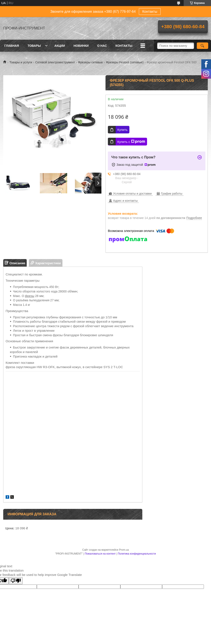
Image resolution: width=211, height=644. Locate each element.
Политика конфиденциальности (137, 554)
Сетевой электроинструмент (55, 62)
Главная (12, 46)
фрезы (30, 296)
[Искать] (202, 46)
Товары (34, 46)
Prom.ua (124, 550)
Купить (122, 130)
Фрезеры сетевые (90, 62)
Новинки (81, 46)
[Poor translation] (16, 581)
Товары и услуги (21, 62)
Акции (60, 46)
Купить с (131, 142)
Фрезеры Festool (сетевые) (125, 62)
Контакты (150, 12)
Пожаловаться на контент (100, 554)
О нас (102, 46)
